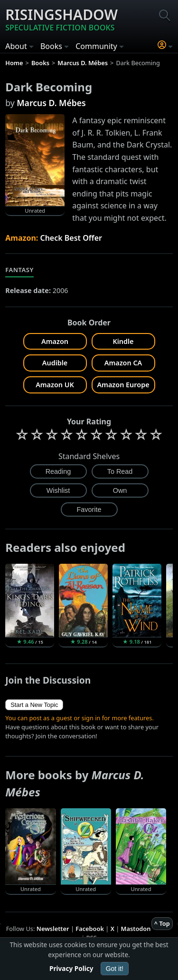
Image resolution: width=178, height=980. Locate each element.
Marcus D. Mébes (51, 103)
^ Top (162, 923)
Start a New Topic (34, 705)
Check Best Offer (71, 238)
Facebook (90, 929)
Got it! (115, 969)
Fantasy (19, 270)
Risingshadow (61, 19)
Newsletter (53, 929)
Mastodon (136, 929)
